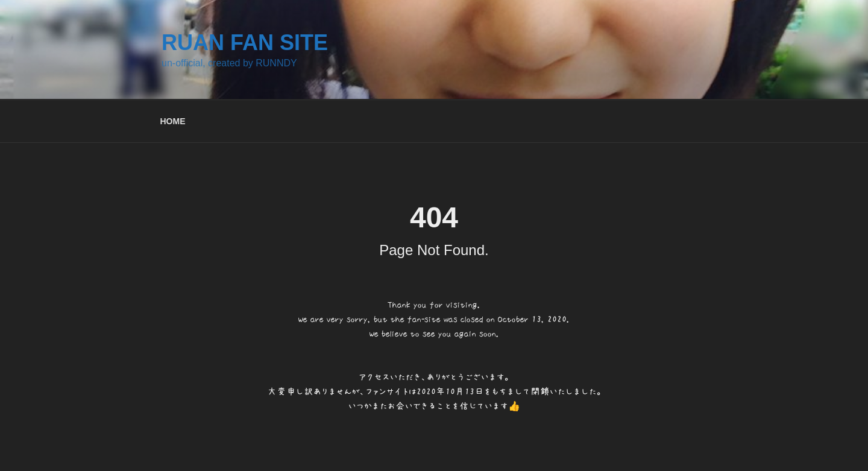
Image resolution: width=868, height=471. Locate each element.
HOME (173, 121)
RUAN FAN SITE (245, 43)
